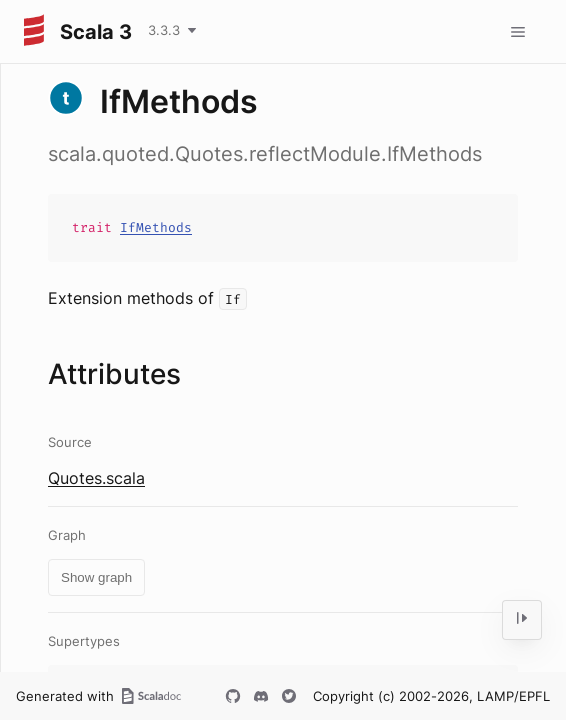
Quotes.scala (96, 478)
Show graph (96, 577)
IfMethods (156, 227)
